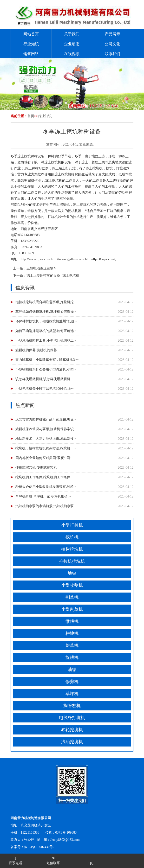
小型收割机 (72, 585)
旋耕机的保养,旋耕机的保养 (36, 350)
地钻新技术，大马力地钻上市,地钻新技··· (46, 439)
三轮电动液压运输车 (42, 268)
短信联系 (53, 861)
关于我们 (72, 34)
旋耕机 (72, 657)
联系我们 (112, 54)
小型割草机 (72, 609)
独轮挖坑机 (72, 730)
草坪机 (72, 694)
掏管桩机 (72, 706)
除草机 (72, 645)
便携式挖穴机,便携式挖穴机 (36, 468)
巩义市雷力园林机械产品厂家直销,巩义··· (46, 419)
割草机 (72, 597)
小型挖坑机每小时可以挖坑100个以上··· (45, 389)
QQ (91, 863)
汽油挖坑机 (72, 742)
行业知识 (31, 44)
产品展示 (112, 34)
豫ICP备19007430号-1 (40, 847)
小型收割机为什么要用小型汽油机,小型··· (46, 369)
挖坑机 (72, 537)
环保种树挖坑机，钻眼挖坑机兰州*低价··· (46, 321)
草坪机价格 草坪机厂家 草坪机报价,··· (43, 496)
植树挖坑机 (72, 549)
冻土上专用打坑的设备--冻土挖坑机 (53, 276)
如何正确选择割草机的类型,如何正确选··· (46, 331)
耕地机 (72, 633)
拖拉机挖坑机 (72, 561)
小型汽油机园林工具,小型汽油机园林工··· (46, 341)
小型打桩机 (72, 525)
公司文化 (112, 44)
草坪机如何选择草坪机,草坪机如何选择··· (46, 312)
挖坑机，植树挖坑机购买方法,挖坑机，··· (46, 448)
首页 (31, 116)
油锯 (72, 670)
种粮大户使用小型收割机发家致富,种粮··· (46, 487)
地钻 (72, 573)
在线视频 (72, 54)
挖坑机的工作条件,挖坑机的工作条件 (43, 477)
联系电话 (15, 861)
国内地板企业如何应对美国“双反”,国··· (44, 458)
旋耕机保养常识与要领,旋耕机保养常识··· (46, 429)
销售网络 (31, 54)
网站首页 (31, 34)
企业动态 (72, 44)
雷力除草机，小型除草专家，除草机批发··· (47, 360)
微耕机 (72, 621)
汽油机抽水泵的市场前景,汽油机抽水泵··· (46, 506)
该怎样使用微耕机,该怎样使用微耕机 (43, 379)
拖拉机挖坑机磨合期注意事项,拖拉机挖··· (46, 302)
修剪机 (72, 682)
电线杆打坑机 (72, 718)
